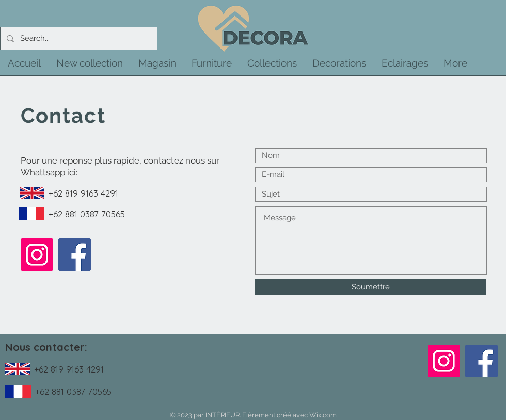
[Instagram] (37, 255)
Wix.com (323, 415)
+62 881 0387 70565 (87, 214)
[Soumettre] (370, 287)
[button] (90, 63)
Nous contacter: (46, 347)
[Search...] (78, 38)
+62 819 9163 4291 (83, 193)
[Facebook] (75, 255)
